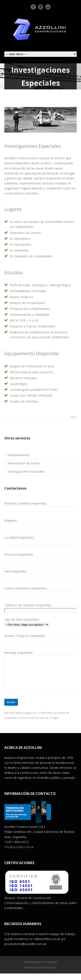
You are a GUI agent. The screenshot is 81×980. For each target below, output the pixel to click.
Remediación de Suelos (24, 463)
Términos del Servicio (32, 724)
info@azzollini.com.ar (19, 853)
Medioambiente (19, 455)
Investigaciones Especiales (26, 471)
